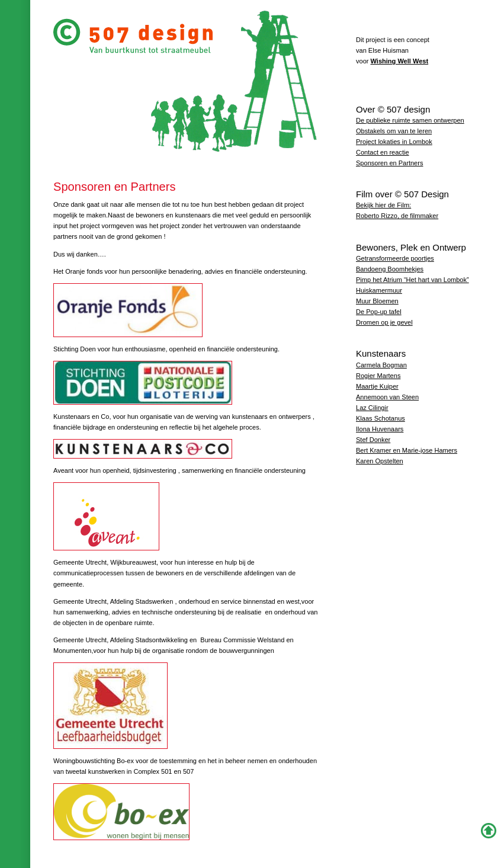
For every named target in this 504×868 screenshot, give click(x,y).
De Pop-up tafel (379, 312)
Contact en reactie (383, 152)
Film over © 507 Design (402, 194)
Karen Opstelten (380, 461)
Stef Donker (373, 440)
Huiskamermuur (379, 290)
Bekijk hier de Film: (383, 205)
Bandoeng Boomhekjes (390, 269)
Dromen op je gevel (384, 322)
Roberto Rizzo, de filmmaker (397, 216)
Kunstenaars (381, 353)
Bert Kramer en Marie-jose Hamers (407, 450)
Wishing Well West (400, 61)
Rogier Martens (378, 376)
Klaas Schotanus (381, 418)
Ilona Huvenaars (380, 429)
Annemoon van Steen (387, 397)
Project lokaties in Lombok (394, 142)
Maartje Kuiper (377, 386)
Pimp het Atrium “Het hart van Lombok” (412, 280)
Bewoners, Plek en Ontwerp (411, 247)
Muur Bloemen (377, 301)
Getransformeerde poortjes (395, 258)
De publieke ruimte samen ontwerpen (410, 120)
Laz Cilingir (372, 408)
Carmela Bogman (381, 365)
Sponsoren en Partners (389, 163)
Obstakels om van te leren (394, 131)
